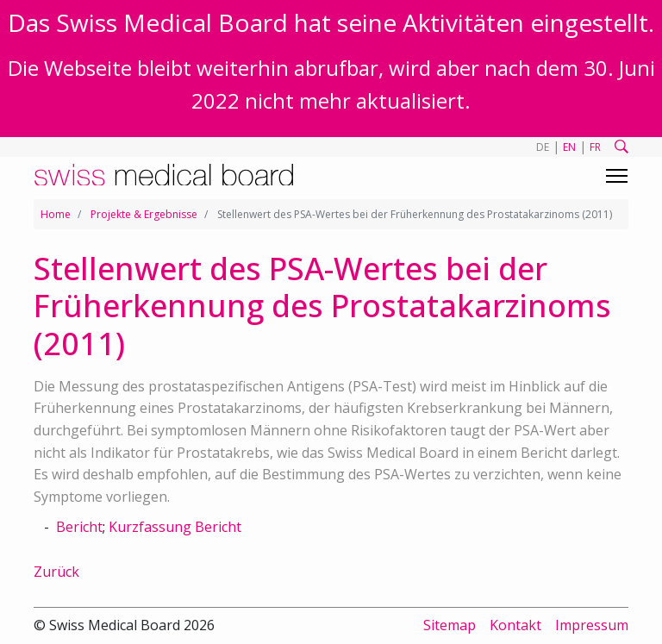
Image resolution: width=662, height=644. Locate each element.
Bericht (79, 527)
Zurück (56, 572)
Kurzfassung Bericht (175, 527)
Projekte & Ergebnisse (144, 214)
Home (56, 214)
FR (595, 147)
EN (569, 147)
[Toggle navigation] (617, 176)
